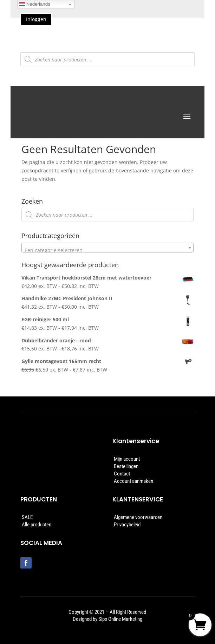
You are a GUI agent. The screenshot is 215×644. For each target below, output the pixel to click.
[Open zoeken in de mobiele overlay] (108, 59)
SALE (27, 517)
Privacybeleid (127, 525)
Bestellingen (126, 466)
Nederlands (35, 4)
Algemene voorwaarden (138, 517)
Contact (122, 474)
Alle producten (37, 525)
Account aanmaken (133, 481)
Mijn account (127, 459)
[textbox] (107, 250)
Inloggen (36, 19)
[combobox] (107, 248)
